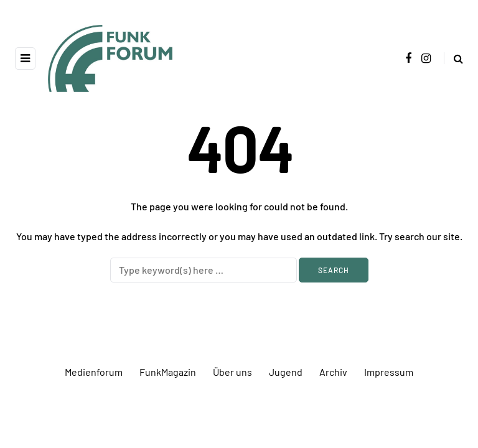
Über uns (232, 372)
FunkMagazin (168, 372)
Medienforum (94, 372)
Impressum (389, 372)
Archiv (333, 372)
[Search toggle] (453, 58)
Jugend (286, 372)
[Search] (204, 270)
